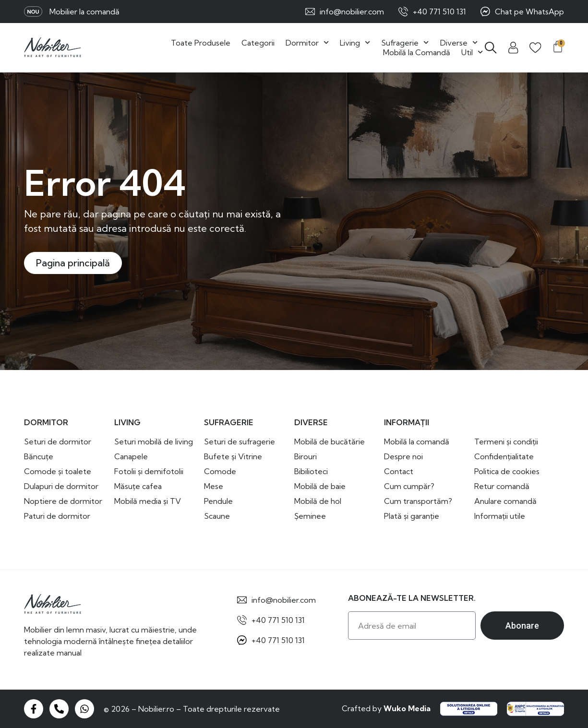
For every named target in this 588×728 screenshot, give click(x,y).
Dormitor (307, 43)
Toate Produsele (201, 43)
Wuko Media (407, 708)
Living (355, 43)
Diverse (459, 43)
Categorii (258, 43)
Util (472, 52)
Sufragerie (405, 43)
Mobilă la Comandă (417, 52)
